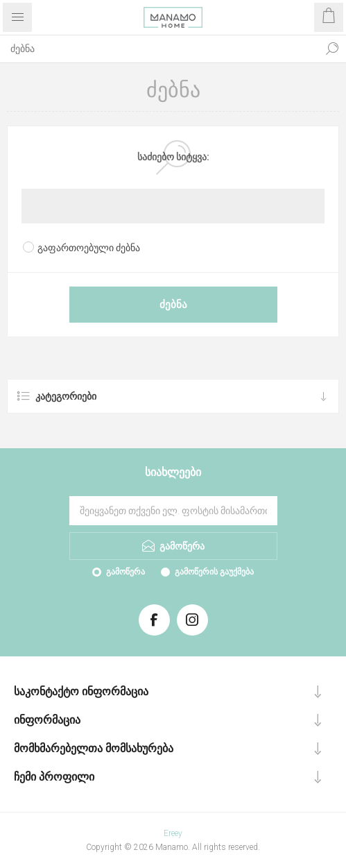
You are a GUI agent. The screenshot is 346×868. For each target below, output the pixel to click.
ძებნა (332, 49)
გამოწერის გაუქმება (214, 572)
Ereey (173, 833)
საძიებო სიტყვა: (173, 157)
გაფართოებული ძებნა (89, 248)
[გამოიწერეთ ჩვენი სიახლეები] (173, 511)
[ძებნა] (159, 49)
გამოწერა (126, 572)
